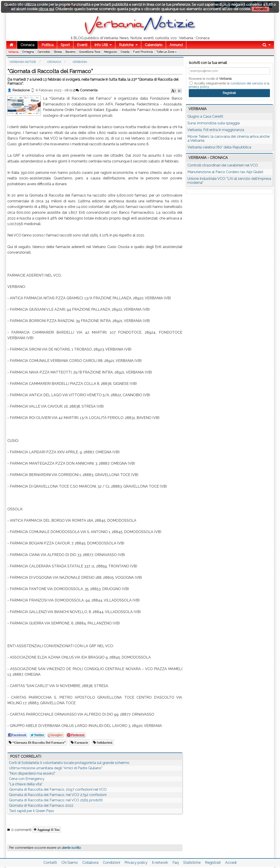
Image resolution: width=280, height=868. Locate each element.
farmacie (81, 742)
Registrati (213, 863)
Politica (48, 45)
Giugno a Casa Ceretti (205, 116)
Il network (160, 863)
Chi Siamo (70, 863)
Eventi (82, 45)
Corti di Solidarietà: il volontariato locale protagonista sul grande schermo (69, 763)
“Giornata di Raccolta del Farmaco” (39, 742)
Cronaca (27, 45)
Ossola (125, 52)
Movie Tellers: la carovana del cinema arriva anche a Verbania (228, 139)
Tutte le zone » (167, 52)
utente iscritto (71, 848)
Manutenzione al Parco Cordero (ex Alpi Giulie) (225, 172)
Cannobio (44, 52)
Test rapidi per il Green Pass (31, 811)
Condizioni (111, 863)
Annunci (176, 45)
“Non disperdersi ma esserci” (32, 773)
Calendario (154, 45)
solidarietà (104, 742)
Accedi (231, 863)
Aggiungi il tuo (48, 830)
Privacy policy (136, 863)
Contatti (50, 863)
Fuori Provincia (143, 52)
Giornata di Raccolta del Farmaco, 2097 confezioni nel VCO (58, 789)
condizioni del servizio (247, 83)
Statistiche (192, 863)
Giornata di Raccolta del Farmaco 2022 (41, 805)
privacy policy (199, 87)
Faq (176, 863)
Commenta (87, 90)
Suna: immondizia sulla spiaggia (214, 123)
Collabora (90, 863)
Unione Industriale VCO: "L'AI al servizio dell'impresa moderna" (229, 181)
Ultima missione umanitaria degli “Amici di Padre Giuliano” (56, 768)
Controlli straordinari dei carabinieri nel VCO (223, 165)
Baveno (70, 52)
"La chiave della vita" (26, 784)
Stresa (58, 52)
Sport (65, 45)
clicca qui (46, 9)
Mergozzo (110, 52)
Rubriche (126, 45)
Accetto (260, 9)
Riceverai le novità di (210, 79)
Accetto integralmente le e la (229, 85)
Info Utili (101, 45)
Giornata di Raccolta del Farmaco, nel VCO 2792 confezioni (58, 795)
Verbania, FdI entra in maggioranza (216, 130)
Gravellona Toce (90, 52)
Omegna (28, 52)
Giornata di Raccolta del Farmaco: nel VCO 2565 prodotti (56, 800)
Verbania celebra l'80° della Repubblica (219, 147)
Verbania (13, 52)
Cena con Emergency (27, 779)
